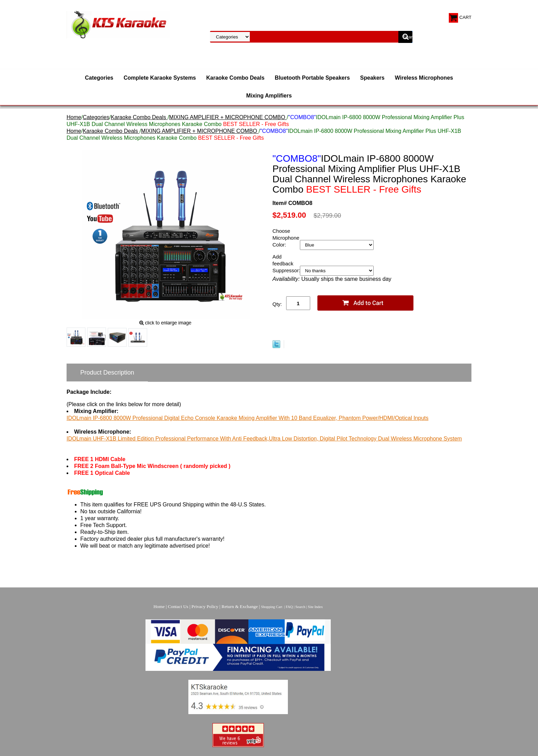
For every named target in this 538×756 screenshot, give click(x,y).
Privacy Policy (205, 606)
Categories (99, 78)
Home (74, 117)
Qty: (277, 304)
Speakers (372, 78)
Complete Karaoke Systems (160, 78)
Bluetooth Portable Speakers (312, 78)
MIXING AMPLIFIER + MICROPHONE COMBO (228, 117)
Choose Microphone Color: (286, 238)
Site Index (315, 607)
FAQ (289, 607)
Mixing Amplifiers (269, 96)
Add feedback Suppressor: (286, 264)
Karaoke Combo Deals (235, 78)
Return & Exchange (240, 606)
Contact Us (178, 606)
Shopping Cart (272, 607)
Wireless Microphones (424, 78)
